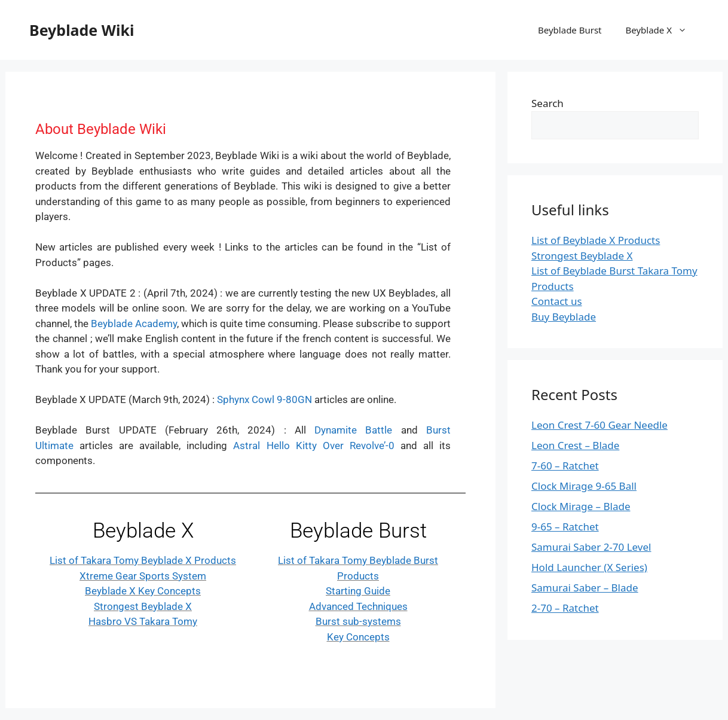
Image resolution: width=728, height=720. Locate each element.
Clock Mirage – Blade (581, 506)
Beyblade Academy (134, 324)
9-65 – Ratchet (565, 527)
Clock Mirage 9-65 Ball (584, 486)
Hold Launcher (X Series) (589, 567)
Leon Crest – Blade (575, 445)
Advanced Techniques (358, 606)
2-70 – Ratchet (565, 608)
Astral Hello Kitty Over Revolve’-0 (313, 446)
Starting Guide (358, 591)
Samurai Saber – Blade (585, 588)
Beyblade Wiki (82, 30)
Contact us (557, 301)
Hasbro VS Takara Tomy (143, 621)
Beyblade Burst (570, 30)
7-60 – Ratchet (565, 466)
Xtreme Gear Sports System (143, 576)
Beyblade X (662, 30)
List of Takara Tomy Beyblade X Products (143, 560)
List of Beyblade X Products (596, 240)
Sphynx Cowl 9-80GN (264, 399)
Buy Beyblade (564, 317)
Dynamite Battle (353, 430)
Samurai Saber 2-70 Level (591, 547)
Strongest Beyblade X (143, 606)
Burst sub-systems (358, 621)
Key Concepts (358, 637)
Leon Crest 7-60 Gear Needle (599, 425)
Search (547, 103)
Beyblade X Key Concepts (143, 591)
